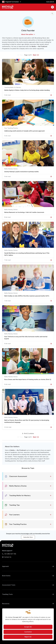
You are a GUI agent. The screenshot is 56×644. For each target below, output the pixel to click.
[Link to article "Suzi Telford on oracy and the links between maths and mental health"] (51, 344)
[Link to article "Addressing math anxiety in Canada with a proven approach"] (51, 136)
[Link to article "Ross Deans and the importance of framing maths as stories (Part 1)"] (51, 384)
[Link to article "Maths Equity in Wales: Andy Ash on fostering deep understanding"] (51, 95)
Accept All (28, 627)
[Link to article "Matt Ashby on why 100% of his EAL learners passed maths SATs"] (51, 301)
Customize (28, 632)
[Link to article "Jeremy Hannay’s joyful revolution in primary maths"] (51, 177)
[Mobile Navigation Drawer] (52, 7)
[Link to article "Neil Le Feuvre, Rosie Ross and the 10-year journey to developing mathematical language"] (51, 427)
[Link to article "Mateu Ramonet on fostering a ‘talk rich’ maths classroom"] (51, 217)
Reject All (28, 637)
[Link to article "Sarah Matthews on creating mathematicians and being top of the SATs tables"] (51, 260)
